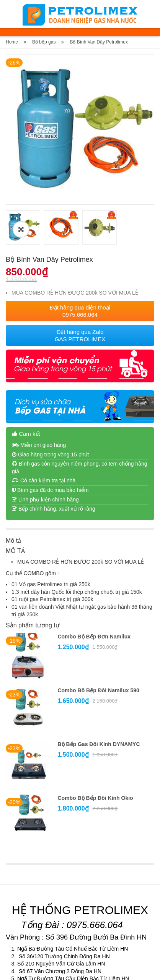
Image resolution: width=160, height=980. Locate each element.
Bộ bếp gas (44, 42)
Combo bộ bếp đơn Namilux (94, 561)
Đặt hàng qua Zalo (80, 260)
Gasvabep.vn (78, 969)
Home (12, 42)
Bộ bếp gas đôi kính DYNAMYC (99, 669)
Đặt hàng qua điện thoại (80, 235)
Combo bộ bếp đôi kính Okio (95, 722)
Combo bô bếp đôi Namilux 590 (98, 615)
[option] (80, 131)
